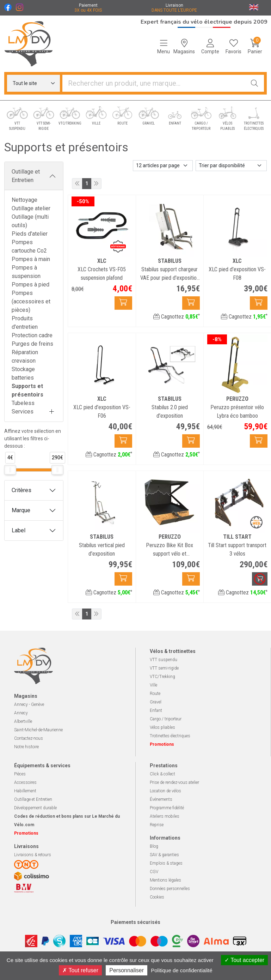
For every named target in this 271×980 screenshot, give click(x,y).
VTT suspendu (164, 660)
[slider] (10, 470)
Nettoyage (24, 200)
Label (19, 530)
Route (155, 694)
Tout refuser (80, 970)
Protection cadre (32, 335)
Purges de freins (32, 344)
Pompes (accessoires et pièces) (31, 301)
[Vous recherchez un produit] (154, 83)
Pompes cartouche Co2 (29, 246)
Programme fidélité (167, 808)
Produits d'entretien (25, 323)
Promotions (162, 744)
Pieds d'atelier (30, 234)
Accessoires (25, 782)
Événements (161, 799)
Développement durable (35, 808)
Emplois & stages (166, 863)
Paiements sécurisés (135, 922)
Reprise (157, 825)
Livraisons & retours (33, 855)
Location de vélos (165, 791)
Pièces (20, 774)
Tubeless (23, 403)
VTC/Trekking (162, 677)
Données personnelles (170, 889)
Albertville (23, 721)
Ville (153, 685)
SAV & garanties (164, 855)
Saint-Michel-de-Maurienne (38, 730)
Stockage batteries (23, 373)
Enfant (156, 710)
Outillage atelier (31, 208)
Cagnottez (177, 317)
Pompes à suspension (26, 272)
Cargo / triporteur (166, 719)
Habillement (25, 791)
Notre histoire (26, 747)
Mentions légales (165, 880)
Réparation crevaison (25, 356)
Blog (154, 846)
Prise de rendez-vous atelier (174, 782)
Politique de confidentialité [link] (181, 970)
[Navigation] (164, 47)
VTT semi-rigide (164, 668)
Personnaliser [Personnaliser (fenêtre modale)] (127, 970)
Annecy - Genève (29, 704)
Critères (21, 490)
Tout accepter (244, 960)
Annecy (21, 713)
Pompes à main (31, 259)
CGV (154, 872)
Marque (21, 510)
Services (23, 412)
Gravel (156, 702)
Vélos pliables (162, 727)
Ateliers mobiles (165, 816)
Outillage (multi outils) (30, 221)
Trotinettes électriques (170, 736)
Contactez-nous (29, 738)
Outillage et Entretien (26, 176)
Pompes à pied (30, 285)
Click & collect (162, 774)
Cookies (157, 897)
